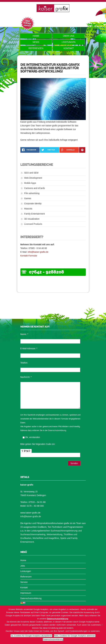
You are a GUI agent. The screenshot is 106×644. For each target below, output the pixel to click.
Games (28, 198)
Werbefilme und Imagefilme (46, 538)
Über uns (68, 36)
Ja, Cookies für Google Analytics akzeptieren (31, 636)
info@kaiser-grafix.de (38, 252)
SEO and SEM (31, 173)
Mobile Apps (30, 183)
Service (24, 582)
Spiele (63, 538)
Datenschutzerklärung (57, 430)
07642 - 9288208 (46, 272)
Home (36, 36)
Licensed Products (33, 224)
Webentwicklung (54, 534)
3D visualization (32, 219)
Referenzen (36, 48)
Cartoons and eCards (35, 188)
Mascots (28, 209)
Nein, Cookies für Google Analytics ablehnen (75, 636)
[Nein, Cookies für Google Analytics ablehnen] (102, 625)
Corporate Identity (33, 203)
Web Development (33, 178)
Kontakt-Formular (29, 256)
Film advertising (32, 193)
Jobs (23, 566)
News (36, 42)
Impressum (26, 593)
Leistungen (69, 42)
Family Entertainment (35, 214)
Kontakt (69, 48)
